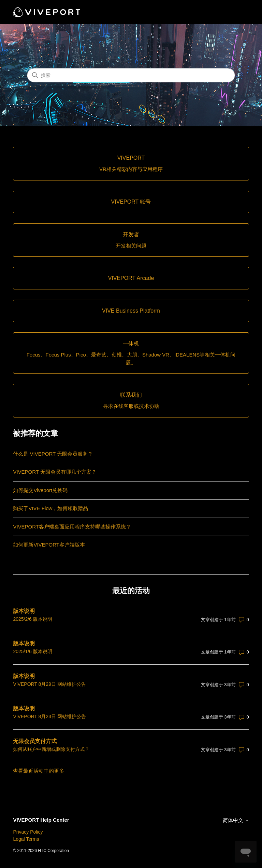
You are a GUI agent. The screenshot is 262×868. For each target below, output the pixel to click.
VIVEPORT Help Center (41, 820)
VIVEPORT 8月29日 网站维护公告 (49, 684)
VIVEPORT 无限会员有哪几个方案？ (55, 472)
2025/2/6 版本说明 (32, 619)
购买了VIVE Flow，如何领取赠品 (50, 508)
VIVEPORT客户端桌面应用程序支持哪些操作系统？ (72, 527)
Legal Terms (26, 839)
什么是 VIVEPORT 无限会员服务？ (53, 454)
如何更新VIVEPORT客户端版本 (49, 545)
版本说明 (24, 611)
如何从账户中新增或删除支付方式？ (51, 749)
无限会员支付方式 (35, 741)
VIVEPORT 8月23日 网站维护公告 (49, 716)
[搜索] (131, 75)
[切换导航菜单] (237, 12)
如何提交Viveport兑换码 (40, 490)
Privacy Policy (28, 832)
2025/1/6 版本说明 (32, 651)
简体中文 (236, 820)
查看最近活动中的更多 (39, 771)
